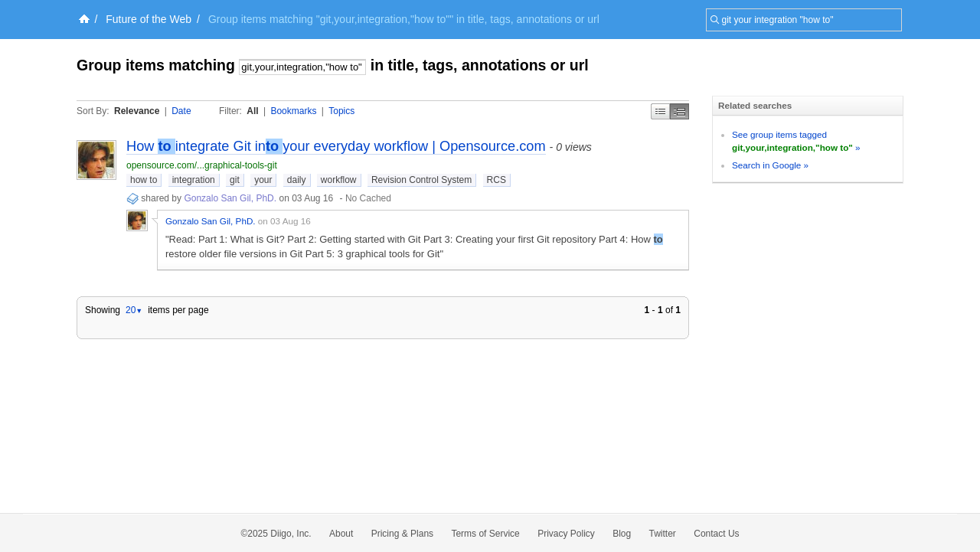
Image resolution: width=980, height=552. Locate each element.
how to (144, 180)
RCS (497, 180)
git (235, 180)
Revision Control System (421, 180)
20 (134, 310)
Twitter (663, 534)
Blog (622, 534)
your (263, 180)
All (252, 111)
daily (297, 180)
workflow (339, 180)
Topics (341, 111)
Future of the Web (149, 19)
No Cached (368, 198)
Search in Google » (770, 165)
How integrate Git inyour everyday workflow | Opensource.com (336, 146)
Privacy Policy (566, 534)
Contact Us (716, 534)
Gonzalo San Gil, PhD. (230, 198)
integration (194, 180)
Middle (679, 111)
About (341, 534)
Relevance (137, 111)
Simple (660, 111)
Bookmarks (293, 111)
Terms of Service (485, 534)
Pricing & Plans (402, 534)
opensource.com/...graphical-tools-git (202, 165)
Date (181, 111)
